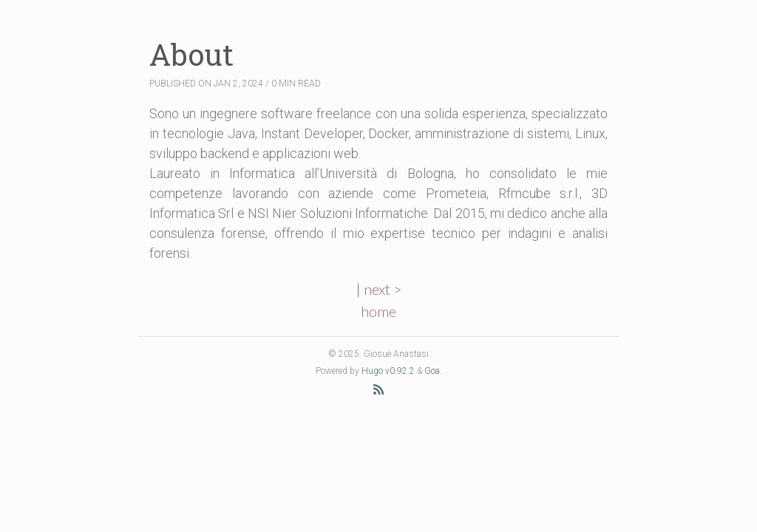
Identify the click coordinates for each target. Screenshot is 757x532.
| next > (379, 289)
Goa (432, 371)
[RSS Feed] (378, 389)
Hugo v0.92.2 (388, 371)
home (378, 311)
